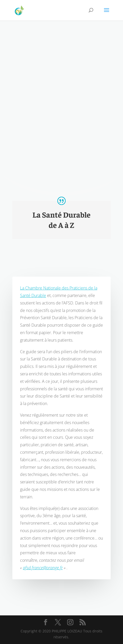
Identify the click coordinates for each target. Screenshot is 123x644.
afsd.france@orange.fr (43, 578)
